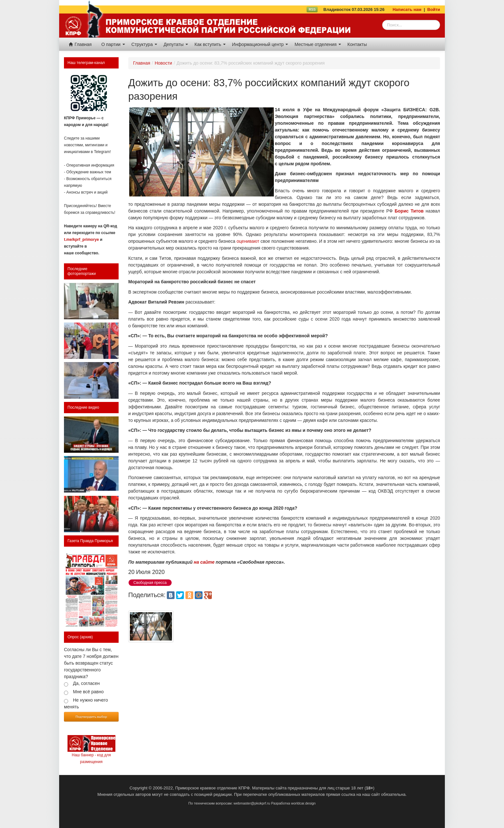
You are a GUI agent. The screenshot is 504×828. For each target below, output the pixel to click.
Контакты (357, 44)
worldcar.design (303, 803)
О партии (113, 44)
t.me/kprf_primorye (81, 240)
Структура (144, 44)
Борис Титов (409, 211)
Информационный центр (260, 44)
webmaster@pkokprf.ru (252, 803)
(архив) (86, 637)
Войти (434, 9)
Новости (163, 63)
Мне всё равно (88, 692)
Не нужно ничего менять (86, 703)
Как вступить (210, 44)
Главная (80, 44)
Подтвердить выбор (91, 716)
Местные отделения (318, 44)
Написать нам (407, 9)
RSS (312, 9)
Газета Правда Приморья (90, 541)
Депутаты (176, 44)
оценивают (248, 241)
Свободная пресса (150, 583)
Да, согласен (86, 683)
